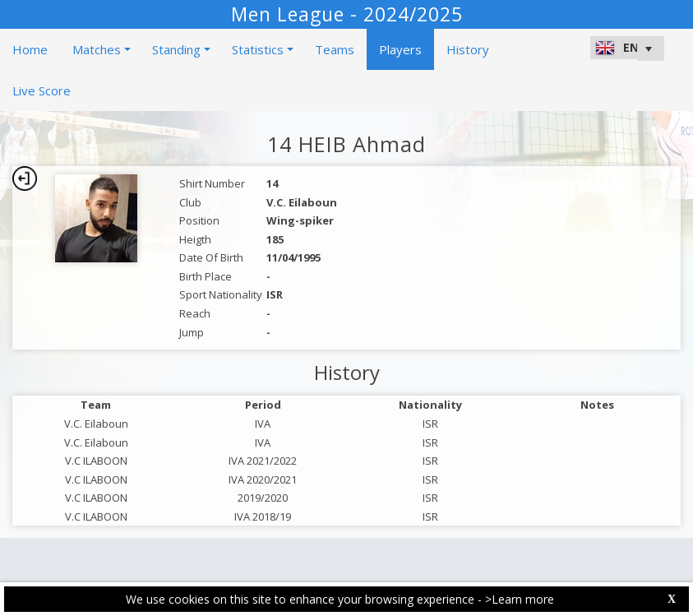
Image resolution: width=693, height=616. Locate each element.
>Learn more (520, 599)
